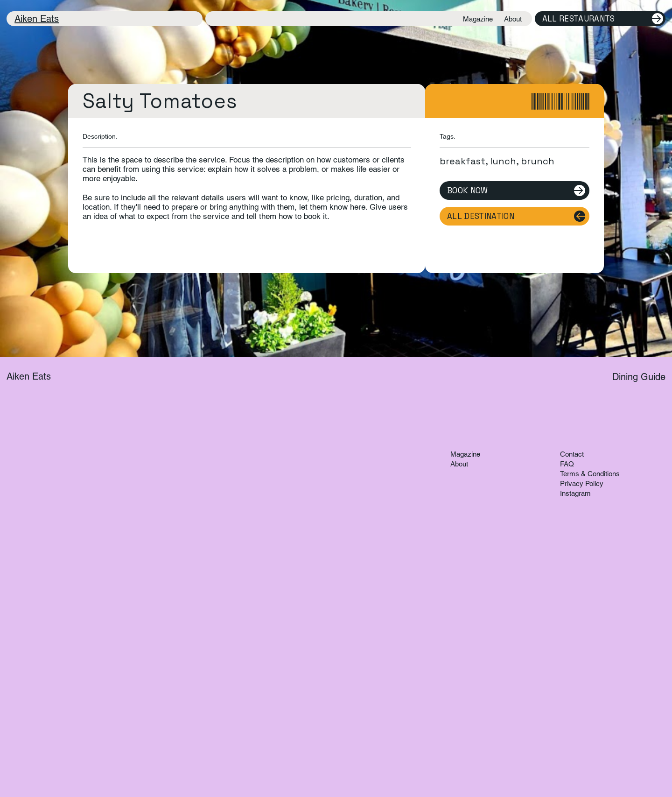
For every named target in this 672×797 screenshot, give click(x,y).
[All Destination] (514, 216)
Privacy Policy (582, 483)
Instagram (575, 493)
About (459, 464)
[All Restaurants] (600, 19)
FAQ (567, 464)
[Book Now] (514, 190)
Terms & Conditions (590, 474)
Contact (572, 454)
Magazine (465, 454)
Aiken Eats (37, 19)
